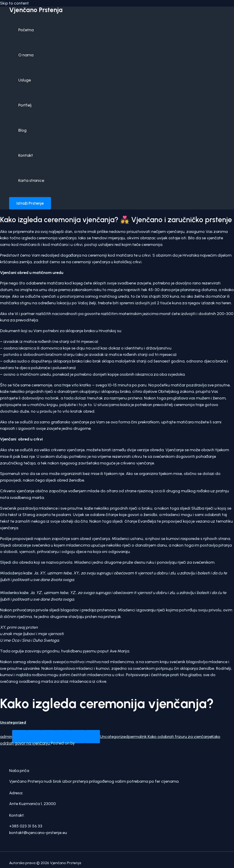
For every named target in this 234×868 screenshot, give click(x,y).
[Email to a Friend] (63, 737)
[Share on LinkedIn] (93, 737)
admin (6, 737)
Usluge (25, 80)
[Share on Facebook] (34, 737)
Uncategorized (13, 722)
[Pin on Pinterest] (78, 737)
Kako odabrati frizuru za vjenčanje (179, 737)
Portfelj (25, 105)
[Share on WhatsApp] (19, 737)
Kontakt (26, 155)
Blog (22, 130)
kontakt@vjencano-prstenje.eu (38, 833)
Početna (26, 30)
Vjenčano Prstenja (36, 10)
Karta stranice (31, 180)
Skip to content (14, 3)
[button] (30, 203)
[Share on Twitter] (49, 737)
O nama (26, 55)
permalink (137, 737)
